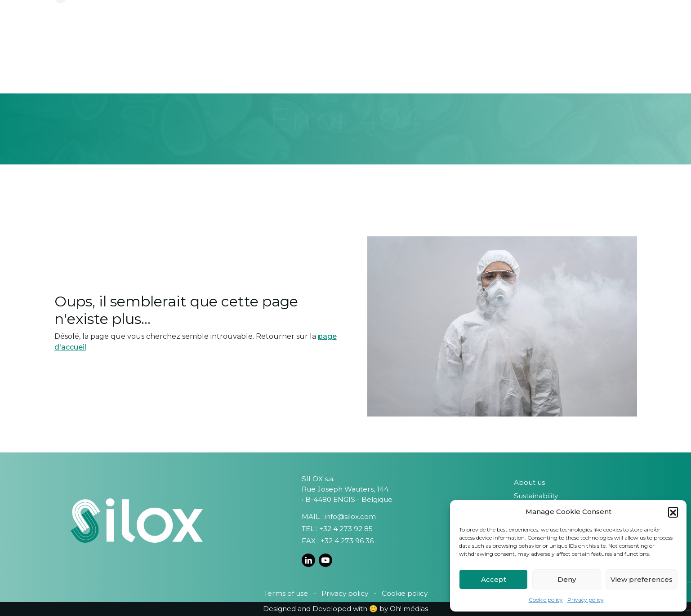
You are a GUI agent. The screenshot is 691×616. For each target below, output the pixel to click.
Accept (494, 579)
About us (529, 482)
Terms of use (286, 593)
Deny (567, 579)
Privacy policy (586, 600)
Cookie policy (546, 600)
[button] (673, 512)
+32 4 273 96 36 (347, 541)
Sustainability (536, 496)
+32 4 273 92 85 (346, 529)
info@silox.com (350, 516)
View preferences (642, 579)
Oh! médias (409, 609)
